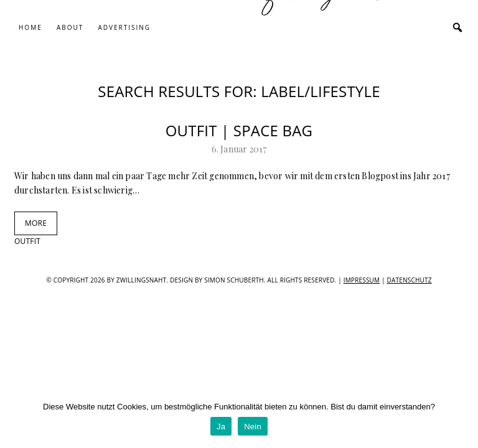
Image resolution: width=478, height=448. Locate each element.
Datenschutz (410, 280)
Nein (253, 427)
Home (30, 27)
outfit (27, 241)
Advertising (124, 27)
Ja (221, 427)
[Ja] (462, 420)
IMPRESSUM (362, 280)
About (70, 27)
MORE (36, 223)
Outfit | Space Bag (239, 130)
